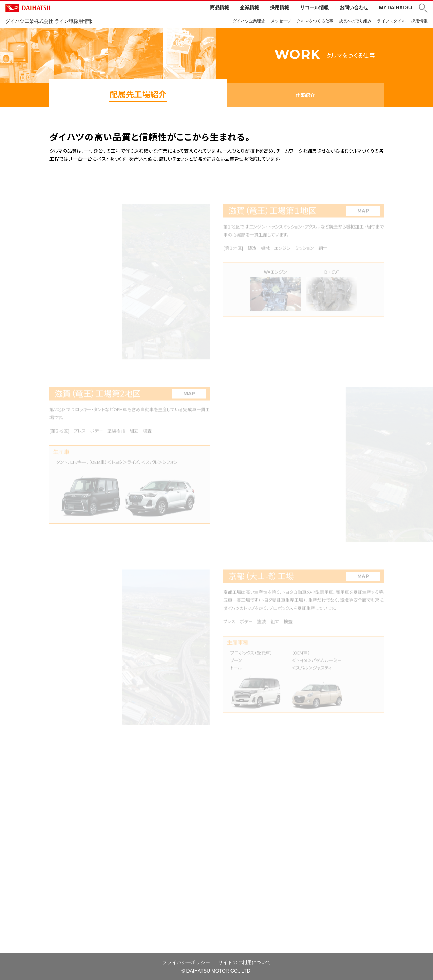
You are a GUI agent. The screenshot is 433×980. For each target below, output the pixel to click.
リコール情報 (314, 7)
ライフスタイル (391, 21)
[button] (423, 8)
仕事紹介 (305, 95)
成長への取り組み (355, 21)
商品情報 (220, 7)
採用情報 (280, 7)
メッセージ (281, 21)
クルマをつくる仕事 (315, 21)
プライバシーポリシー (186, 962)
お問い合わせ (354, 7)
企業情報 (250, 7)
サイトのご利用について (244, 962)
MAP (363, 215)
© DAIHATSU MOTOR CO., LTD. (216, 971)
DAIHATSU (57, 8)
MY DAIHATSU (395, 7)
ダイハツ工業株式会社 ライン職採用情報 (49, 21)
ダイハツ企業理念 (249, 21)
